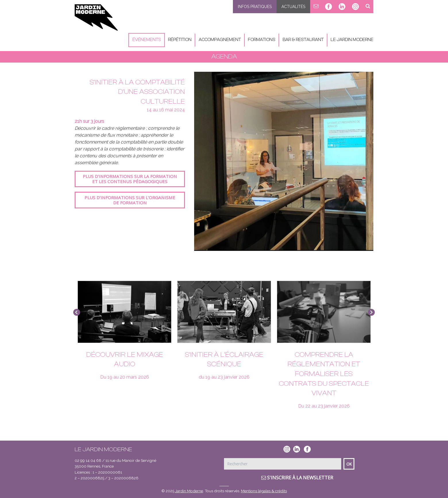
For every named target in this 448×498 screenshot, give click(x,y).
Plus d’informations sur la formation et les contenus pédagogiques (130, 179)
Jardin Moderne (189, 491)
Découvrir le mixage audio (125, 360)
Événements (147, 40)
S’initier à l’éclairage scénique (224, 360)
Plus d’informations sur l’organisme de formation (130, 200)
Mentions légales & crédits (264, 491)
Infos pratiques (255, 7)
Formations (262, 40)
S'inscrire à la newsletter (297, 478)
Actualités (293, 7)
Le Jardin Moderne (352, 40)
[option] (284, 161)
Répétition (180, 40)
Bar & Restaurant (303, 40)
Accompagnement (220, 40)
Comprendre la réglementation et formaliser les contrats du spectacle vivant (324, 374)
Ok (349, 464)
